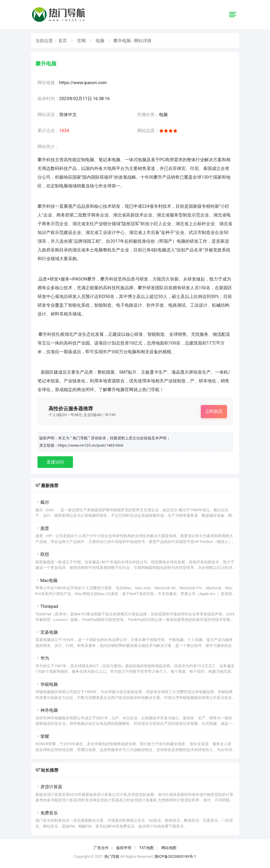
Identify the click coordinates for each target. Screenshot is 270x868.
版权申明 (124, 848)
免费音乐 (47, 813)
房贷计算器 (49, 787)
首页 (62, 41)
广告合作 (101, 848)
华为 (42, 658)
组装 (110, 372)
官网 (81, 41)
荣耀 (42, 736)
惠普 (42, 528)
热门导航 (112, 857)
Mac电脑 (47, 581)
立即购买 (214, 411)
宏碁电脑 (47, 632)
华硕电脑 (47, 684)
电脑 (100, 41)
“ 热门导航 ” (81, 438)
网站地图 (169, 848)
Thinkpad (47, 606)
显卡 (154, 372)
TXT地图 (146, 848)
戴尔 (42, 502)
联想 (42, 554)
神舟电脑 (47, 710)
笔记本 (105, 160)
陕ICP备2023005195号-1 (175, 857)
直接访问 (55, 462)
